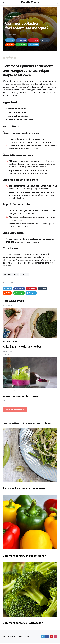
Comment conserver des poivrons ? (28, 556)
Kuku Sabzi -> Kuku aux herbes (25, 347)
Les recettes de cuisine (12, 17)
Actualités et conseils (12, 275)
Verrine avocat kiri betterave (24, 397)
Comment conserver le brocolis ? (26, 624)
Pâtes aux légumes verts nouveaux (28, 489)
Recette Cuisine (30, 2)
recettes (27, 275)
